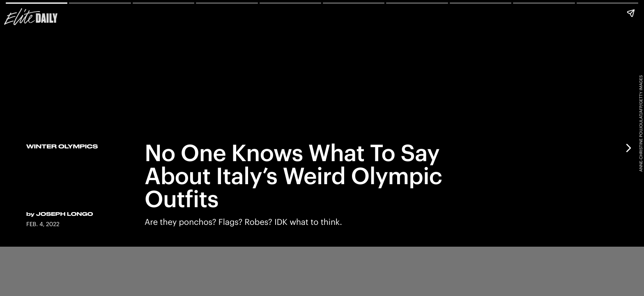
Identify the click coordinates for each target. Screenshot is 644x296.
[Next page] (628, 148)
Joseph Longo (65, 214)
